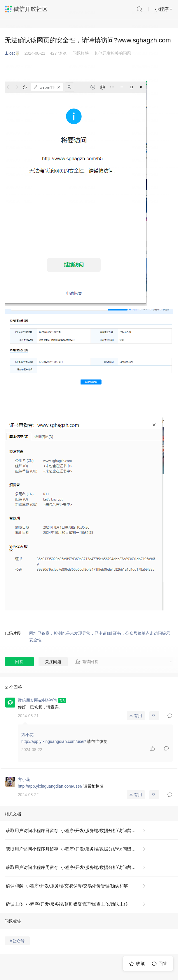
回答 (19, 662)
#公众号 (17, 941)
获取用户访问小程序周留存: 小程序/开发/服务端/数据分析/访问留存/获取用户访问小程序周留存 (78, 867)
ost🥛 (15, 53)
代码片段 (13, 633)
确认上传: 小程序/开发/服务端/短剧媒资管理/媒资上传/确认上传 (67, 904)
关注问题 (53, 662)
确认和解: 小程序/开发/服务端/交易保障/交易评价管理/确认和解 (67, 886)
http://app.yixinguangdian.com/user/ (54, 741)
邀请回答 (87, 662)
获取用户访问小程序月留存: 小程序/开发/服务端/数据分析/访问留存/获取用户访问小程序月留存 (78, 849)
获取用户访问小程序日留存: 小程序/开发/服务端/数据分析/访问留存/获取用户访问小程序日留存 (78, 830)
